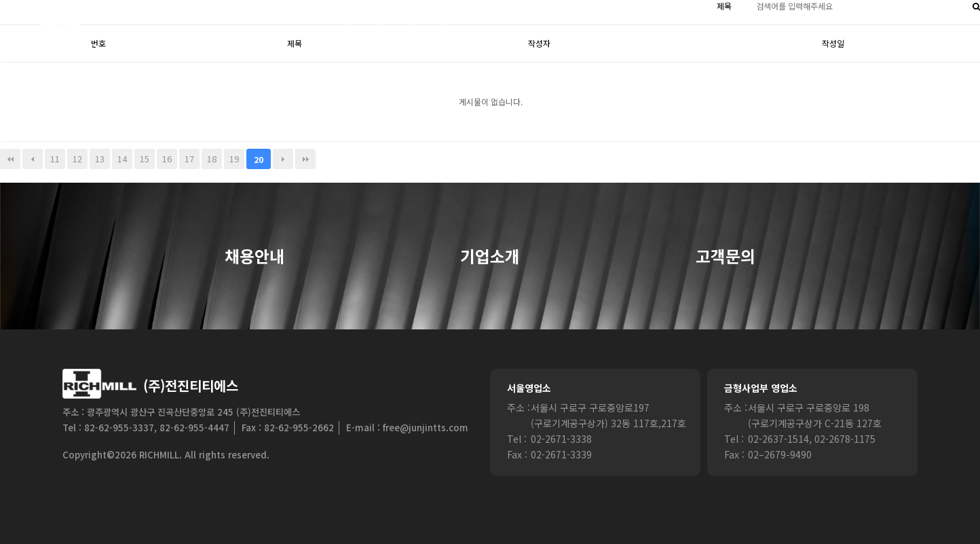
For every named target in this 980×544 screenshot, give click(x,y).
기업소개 (490, 257)
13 (100, 159)
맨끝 (305, 159)
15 (145, 159)
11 (55, 159)
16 (167, 159)
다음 (283, 159)
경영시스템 (660, 34)
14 (122, 159)
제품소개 (577, 34)
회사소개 (500, 34)
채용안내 (255, 257)
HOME (365, 34)
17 (189, 159)
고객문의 (725, 257)
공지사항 (820, 34)
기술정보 (742, 34)
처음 (10, 159)
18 (212, 159)
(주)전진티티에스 (191, 385)
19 (234, 159)
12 (77, 159)
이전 (33, 159)
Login (430, 34)
